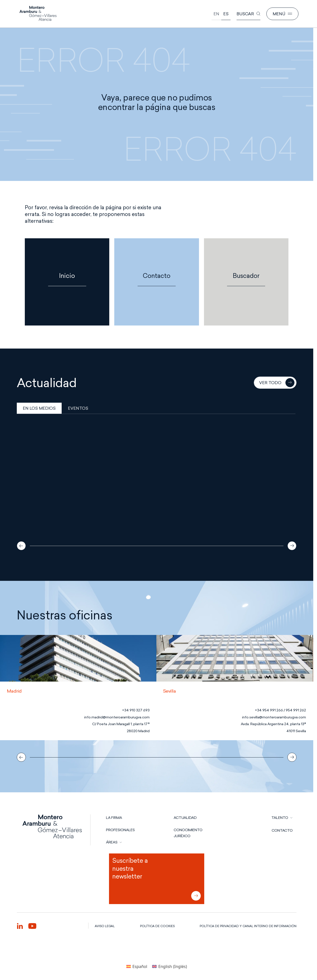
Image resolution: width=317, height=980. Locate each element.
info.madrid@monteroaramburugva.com (117, 717)
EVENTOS (78, 408)
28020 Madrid (138, 731)
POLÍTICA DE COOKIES (157, 926)
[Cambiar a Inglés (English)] (170, 966)
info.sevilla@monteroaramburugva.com (274, 717)
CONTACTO (282, 830)
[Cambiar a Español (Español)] (137, 966)
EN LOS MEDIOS (39, 408)
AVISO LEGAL (105, 926)
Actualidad (185, 818)
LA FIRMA (114, 818)
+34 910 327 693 (136, 710)
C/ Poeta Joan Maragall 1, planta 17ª (121, 724)
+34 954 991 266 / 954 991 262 (280, 710)
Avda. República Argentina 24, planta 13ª (273, 724)
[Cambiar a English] (216, 14)
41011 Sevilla (296, 731)
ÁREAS (112, 842)
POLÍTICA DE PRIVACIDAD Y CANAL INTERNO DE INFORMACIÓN (248, 926)
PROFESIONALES (120, 830)
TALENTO (280, 818)
